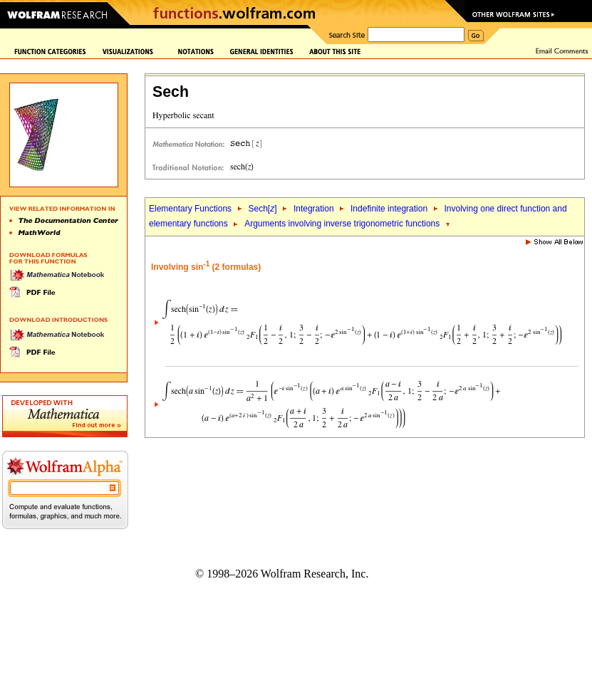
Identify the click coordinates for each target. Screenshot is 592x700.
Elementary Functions (190, 209)
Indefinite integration (389, 209)
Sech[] (262, 209)
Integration (314, 209)
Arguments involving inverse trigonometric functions (342, 224)
